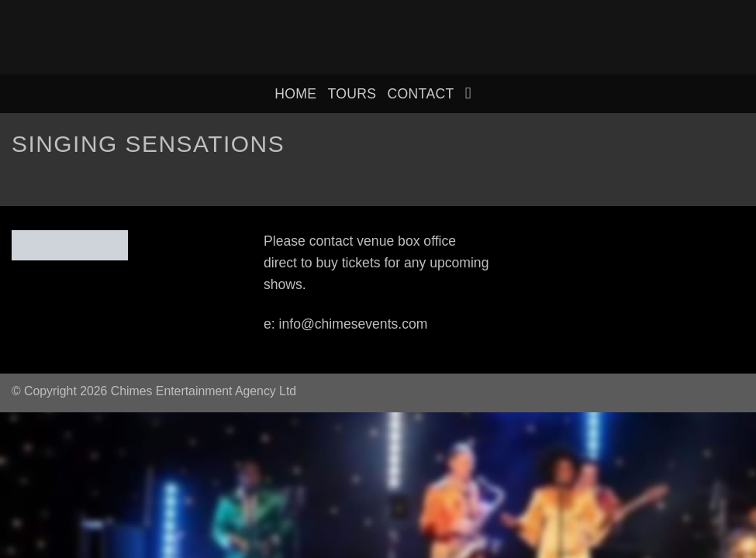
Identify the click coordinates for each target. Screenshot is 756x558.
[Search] (473, 93)
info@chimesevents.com (354, 324)
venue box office (406, 241)
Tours (352, 94)
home (295, 94)
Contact (420, 94)
